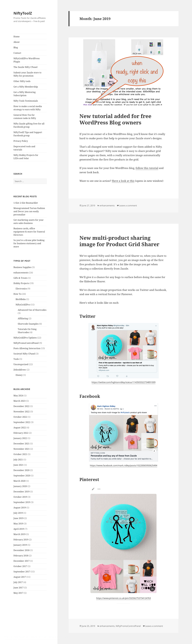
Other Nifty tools (22, 81)
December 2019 (21, 492)
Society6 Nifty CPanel (24, 354)
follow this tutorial (147, 168)
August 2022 (20, 428)
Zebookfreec (20, 370)
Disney (19, 375)
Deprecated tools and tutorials (24, 148)
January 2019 (20, 545)
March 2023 (19, 401)
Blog (16, 47)
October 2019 (20, 497)
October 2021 (20, 454)
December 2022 (21, 406)
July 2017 (18, 582)
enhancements (21, 273)
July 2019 (18, 513)
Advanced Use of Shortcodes (32, 310)
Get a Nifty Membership (26, 87)
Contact (17, 53)
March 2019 (19, 534)
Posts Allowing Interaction (27, 348)
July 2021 (18, 460)
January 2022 (20, 438)
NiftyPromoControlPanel (26, 343)
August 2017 (20, 577)
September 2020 (22, 476)
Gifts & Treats (20, 278)
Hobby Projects (21, 283)
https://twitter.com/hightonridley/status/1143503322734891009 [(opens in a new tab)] (124, 382)
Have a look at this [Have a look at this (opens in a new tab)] (123, 181)
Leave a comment (128, 206)
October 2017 (20, 566)
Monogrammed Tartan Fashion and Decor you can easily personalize (29, 211)
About (17, 42)
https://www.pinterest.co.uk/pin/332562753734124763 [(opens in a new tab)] (123, 598)
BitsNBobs (21, 299)
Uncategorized (21, 364)
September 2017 (22, 572)
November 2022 (22, 412)
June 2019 (18, 518)
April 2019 (19, 529)
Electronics (21, 289)
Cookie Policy (55, 639)
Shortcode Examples (28, 324)
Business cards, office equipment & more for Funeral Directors (29, 232)
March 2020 (19, 481)
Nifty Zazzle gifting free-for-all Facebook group (29, 125)
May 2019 (18, 524)
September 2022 (22, 422)
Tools (16, 359)
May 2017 (18, 593)
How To (17, 294)
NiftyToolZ (23, 13)
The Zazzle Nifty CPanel (25, 67)
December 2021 (21, 444)
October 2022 (20, 417)
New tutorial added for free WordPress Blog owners (115, 119)
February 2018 (21, 556)
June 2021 (18, 465)
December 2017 (21, 561)
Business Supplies (22, 267)
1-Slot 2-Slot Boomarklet (26, 203)
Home (17, 37)
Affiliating (23, 318)
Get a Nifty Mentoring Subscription (25, 94)
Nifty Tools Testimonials (26, 101)
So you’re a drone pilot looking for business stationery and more (29, 243)
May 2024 (18, 396)
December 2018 (21, 550)
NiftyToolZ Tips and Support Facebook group (28, 134)
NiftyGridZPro (23, 305)
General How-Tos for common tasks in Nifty (25, 117)
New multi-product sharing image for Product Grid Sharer (119, 241)
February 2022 (21, 433)
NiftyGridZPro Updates (25, 338)
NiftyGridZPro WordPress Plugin (27, 60)
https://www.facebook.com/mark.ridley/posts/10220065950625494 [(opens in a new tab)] (124, 465)
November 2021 (22, 449)
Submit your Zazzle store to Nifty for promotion (27, 74)
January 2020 (20, 486)
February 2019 (21, 540)
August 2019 (20, 508)
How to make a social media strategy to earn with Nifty (28, 108)
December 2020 (21, 470)
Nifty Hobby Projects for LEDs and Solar (26, 157)
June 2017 (18, 588)
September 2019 (22, 502)
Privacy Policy (21, 141)
